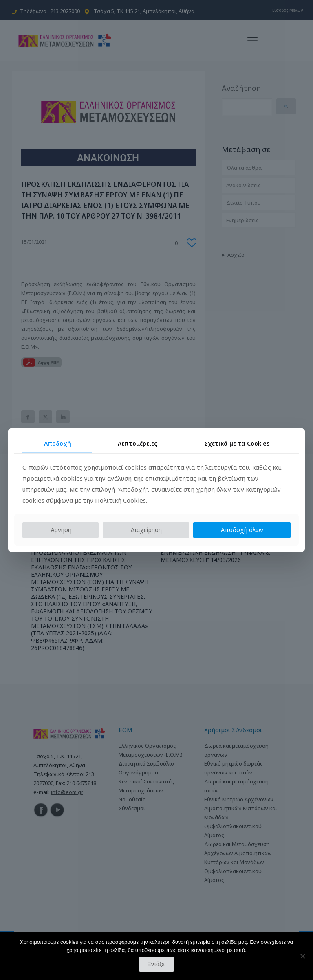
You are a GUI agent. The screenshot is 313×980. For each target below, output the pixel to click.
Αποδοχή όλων (242, 530)
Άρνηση (61, 530)
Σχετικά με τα (237, 443)
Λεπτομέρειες (138, 443)
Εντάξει (156, 964)
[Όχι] (303, 956)
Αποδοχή (57, 443)
